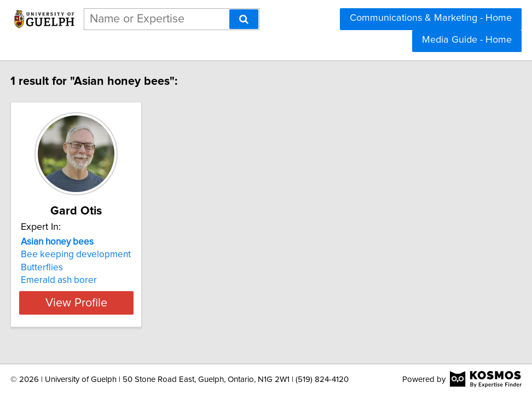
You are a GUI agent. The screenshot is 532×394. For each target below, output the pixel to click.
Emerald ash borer (68, 280)
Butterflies (51, 268)
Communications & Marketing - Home (431, 18)
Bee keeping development (85, 254)
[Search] (244, 19)
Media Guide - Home (467, 40)
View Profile (99, 303)
